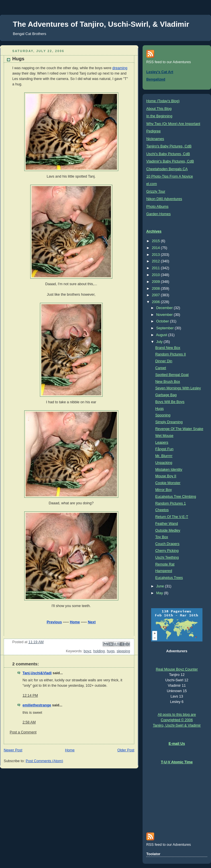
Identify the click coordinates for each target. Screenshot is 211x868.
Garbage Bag (166, 395)
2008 (157, 289)
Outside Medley (168, 530)
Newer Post (13, 750)
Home (75, 622)
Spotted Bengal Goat (172, 375)
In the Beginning (159, 116)
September (166, 328)
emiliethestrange (37, 705)
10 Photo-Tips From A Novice (170, 176)
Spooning (163, 415)
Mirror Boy (164, 490)
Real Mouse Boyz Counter (177, 669)
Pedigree (153, 131)
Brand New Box (168, 348)
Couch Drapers (168, 544)
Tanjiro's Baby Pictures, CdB (169, 146)
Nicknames (155, 139)
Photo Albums (157, 207)
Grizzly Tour (156, 192)
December (165, 308)
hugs (111, 651)
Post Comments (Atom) (44, 761)
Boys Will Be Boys (170, 402)
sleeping (123, 651)
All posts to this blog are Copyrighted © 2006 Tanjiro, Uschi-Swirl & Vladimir (177, 720)
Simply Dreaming (169, 422)
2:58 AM (29, 722)
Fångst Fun (165, 449)
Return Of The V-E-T (172, 517)
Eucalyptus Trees (169, 578)
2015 (157, 241)
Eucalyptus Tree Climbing (176, 497)
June (161, 586)
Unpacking (164, 463)
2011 (157, 268)
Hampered (164, 571)
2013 (157, 255)
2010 (157, 275)
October (163, 321)
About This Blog (159, 109)
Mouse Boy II (166, 476)
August (162, 335)
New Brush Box (168, 382)
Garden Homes (159, 214)
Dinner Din (164, 361)
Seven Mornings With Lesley (178, 388)
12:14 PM (30, 696)
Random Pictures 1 (171, 503)
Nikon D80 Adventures (164, 199)
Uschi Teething (167, 558)
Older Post (126, 750)
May (160, 593)
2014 (157, 248)
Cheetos (162, 510)
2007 (157, 295)
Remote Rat (165, 564)
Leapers (162, 443)
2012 (157, 261)
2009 (157, 282)
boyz (87, 651)
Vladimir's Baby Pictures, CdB (170, 161)
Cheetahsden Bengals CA (167, 169)
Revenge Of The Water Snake (179, 429)
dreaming (120, 68)
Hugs (160, 409)
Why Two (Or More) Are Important (173, 124)
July (160, 342)
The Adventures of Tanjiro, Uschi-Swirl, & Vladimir (101, 24)
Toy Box (162, 537)
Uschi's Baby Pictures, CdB (168, 154)
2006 (157, 302)
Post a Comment (23, 732)
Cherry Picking (167, 551)
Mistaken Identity (169, 470)
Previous (54, 622)
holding (99, 651)
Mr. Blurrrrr (164, 456)
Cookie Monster (168, 483)
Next (92, 622)
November (165, 315)
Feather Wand (167, 524)
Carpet (161, 368)
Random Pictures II (171, 354)
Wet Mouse (165, 436)
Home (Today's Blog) (163, 101)
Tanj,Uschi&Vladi (37, 673)
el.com (152, 184)
